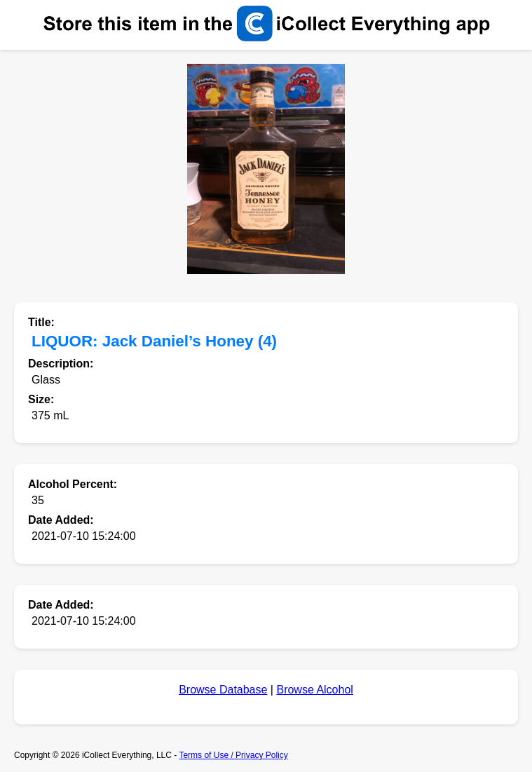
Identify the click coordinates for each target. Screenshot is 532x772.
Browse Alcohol (314, 690)
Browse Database (223, 690)
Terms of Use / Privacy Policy (233, 755)
